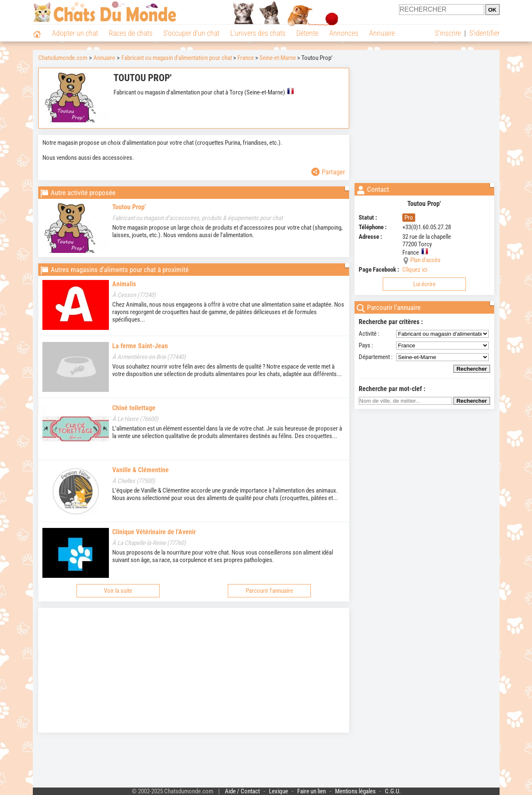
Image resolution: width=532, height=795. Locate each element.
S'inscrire (448, 33)
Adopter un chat (75, 33)
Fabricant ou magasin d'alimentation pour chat (177, 58)
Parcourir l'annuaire (269, 591)
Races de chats (131, 33)
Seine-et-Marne (278, 58)
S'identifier (484, 33)
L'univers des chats (258, 33)
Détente (307, 33)
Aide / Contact (242, 791)
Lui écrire (424, 284)
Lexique (278, 791)
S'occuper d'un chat (191, 33)
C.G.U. (393, 791)
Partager (328, 172)
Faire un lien (312, 791)
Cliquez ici (415, 270)
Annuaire (382, 33)
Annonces (344, 33)
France (246, 58)
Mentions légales (355, 791)
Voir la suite (118, 591)
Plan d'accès (425, 260)
